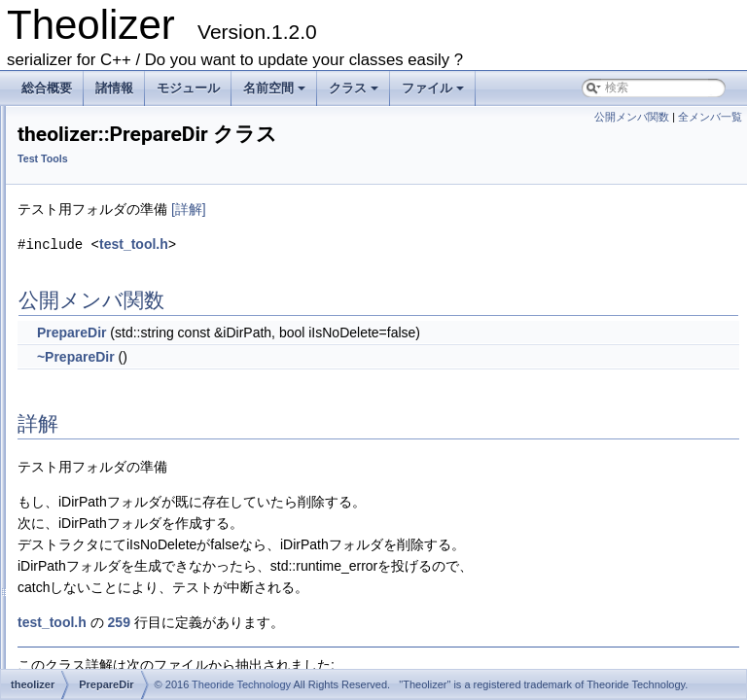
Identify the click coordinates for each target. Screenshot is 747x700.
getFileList (91, 572)
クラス (355, 93)
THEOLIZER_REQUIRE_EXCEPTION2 (167, 507)
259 (362, 648)
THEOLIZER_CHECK (121, 358)
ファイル (434, 93)
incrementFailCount (115, 614)
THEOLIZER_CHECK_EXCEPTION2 (161, 401)
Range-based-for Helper (111, 272)
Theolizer (41, 122)
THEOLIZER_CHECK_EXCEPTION (158, 379)
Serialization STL (93, 229)
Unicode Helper (89, 251)
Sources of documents (107, 187)
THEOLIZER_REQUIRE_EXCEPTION (164, 486)
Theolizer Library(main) (108, 208)
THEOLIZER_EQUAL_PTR (135, 443)
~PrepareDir (319, 383)
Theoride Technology (241, 684)
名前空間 (276, 93)
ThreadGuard (99, 336)
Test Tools (74, 294)
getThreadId (96, 593)
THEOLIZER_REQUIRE (127, 465)
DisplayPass (96, 550)
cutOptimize (95, 529)
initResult (88, 636)
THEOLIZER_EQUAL (120, 422)
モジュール (188, 88)
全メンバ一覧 (710, 117)
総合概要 (47, 88)
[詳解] (432, 236)
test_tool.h (377, 271)
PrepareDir (92, 315)
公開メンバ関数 (632, 117)
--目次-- (53, 144)
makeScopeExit (105, 657)
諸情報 (114, 88)
